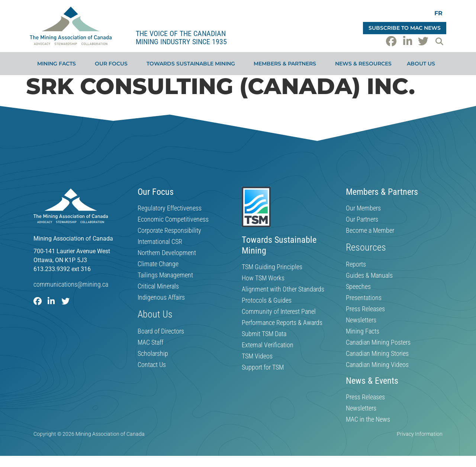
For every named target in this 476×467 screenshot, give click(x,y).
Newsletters (361, 320)
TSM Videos (257, 356)
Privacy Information (420, 434)
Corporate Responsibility (169, 231)
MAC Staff (150, 342)
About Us (423, 64)
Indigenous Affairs (161, 297)
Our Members (363, 208)
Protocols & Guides (267, 300)
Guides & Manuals (369, 276)
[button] (439, 41)
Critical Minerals (158, 286)
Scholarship (153, 354)
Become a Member (370, 231)
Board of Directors (161, 331)
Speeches (358, 287)
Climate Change (158, 264)
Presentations (364, 298)
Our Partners (362, 219)
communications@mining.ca (71, 284)
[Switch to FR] (438, 13)
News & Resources (363, 64)
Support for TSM (263, 367)
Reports (356, 264)
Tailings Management (165, 275)
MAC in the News (368, 419)
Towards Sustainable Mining (193, 64)
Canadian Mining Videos (377, 365)
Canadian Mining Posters (378, 342)
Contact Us (152, 365)
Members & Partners (287, 64)
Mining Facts (58, 64)
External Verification (268, 345)
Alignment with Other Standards (283, 289)
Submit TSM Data (264, 334)
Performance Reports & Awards (282, 323)
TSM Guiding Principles (272, 267)
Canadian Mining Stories (377, 354)
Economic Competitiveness (173, 219)
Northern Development (167, 253)
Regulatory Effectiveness (170, 208)
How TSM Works (263, 278)
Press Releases (365, 309)
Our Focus (113, 64)
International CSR (160, 242)
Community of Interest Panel (279, 312)
